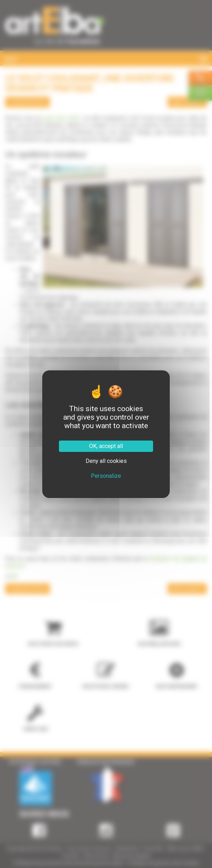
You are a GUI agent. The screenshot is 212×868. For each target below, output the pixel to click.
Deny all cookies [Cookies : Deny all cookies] (106, 461)
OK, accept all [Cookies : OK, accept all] (106, 446)
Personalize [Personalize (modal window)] (106, 476)
